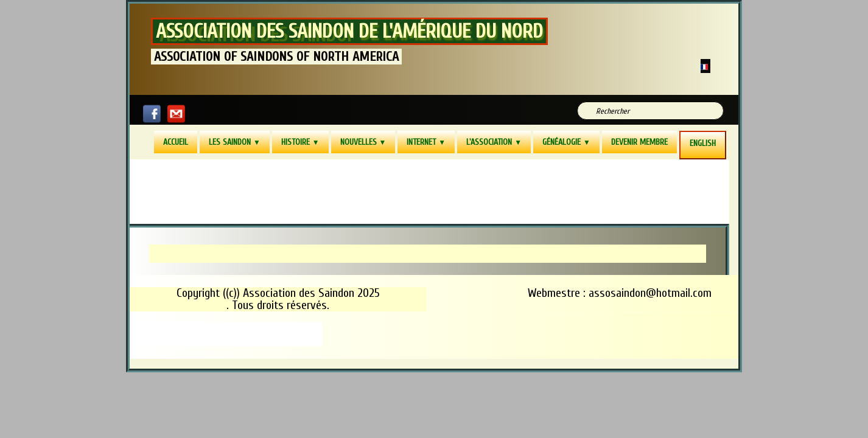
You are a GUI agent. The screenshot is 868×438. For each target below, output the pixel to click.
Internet (426, 142)
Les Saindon (235, 142)
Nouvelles (363, 142)
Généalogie (566, 142)
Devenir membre (639, 142)
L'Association (494, 142)
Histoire (300, 142)
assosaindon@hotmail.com (650, 293)
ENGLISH (703, 143)
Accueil (176, 142)
